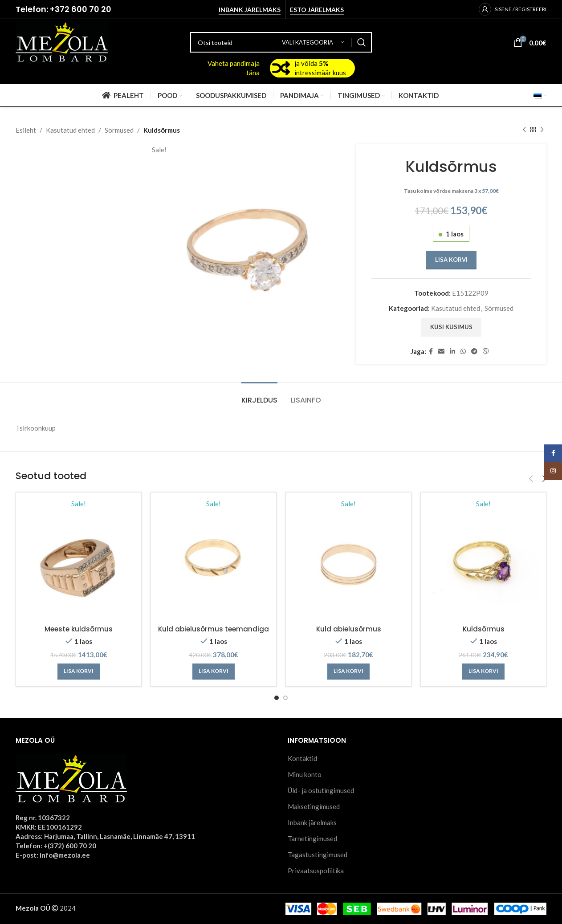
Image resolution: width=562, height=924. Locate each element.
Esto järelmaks (317, 10)
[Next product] (542, 130)
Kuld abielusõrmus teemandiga (214, 629)
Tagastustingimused (318, 855)
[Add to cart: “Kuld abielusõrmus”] (348, 672)
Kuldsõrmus (484, 629)
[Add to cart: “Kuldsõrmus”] (483, 672)
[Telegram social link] (474, 352)
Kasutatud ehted (70, 130)
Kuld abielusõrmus (349, 629)
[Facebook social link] (431, 352)
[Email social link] (441, 352)
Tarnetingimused (312, 839)
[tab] (259, 396)
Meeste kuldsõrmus (79, 629)
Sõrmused (119, 130)
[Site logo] (62, 41)
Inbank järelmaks (250, 10)
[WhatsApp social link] (463, 352)
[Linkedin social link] (452, 352)
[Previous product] (524, 130)
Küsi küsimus (451, 327)
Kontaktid (302, 758)
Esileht (26, 130)
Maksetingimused (314, 806)
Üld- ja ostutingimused (321, 790)
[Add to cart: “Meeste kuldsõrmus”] (79, 672)
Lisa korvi (451, 260)
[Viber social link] (486, 352)
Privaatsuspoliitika (316, 871)
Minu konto (305, 774)
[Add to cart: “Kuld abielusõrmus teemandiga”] (214, 672)
